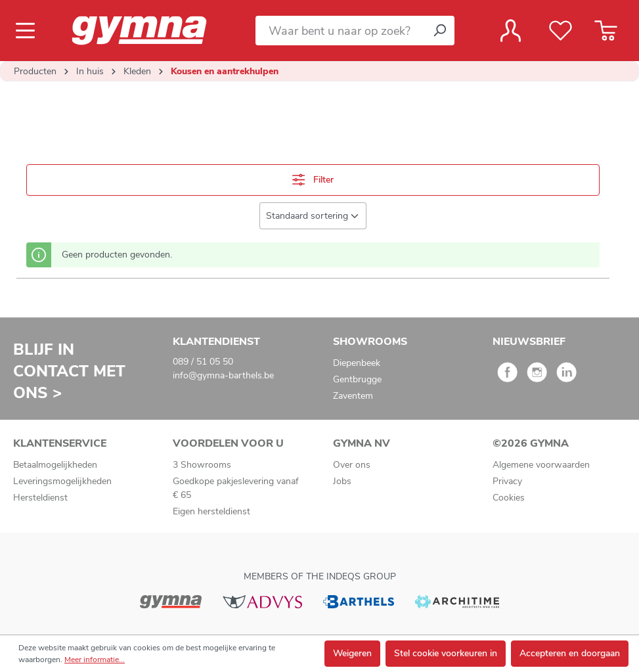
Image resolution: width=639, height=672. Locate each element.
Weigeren (352, 653)
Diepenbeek (357, 363)
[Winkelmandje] (606, 31)
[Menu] (29, 31)
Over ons (352, 465)
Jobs (342, 481)
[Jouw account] (511, 31)
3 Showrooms (202, 465)
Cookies (509, 498)
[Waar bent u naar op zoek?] (340, 31)
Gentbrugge (357, 379)
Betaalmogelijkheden (55, 465)
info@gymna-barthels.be (223, 375)
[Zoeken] (439, 31)
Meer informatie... (95, 660)
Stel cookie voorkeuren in (446, 653)
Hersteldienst (40, 498)
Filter (313, 180)
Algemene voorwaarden (541, 465)
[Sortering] (313, 216)
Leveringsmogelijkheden (62, 481)
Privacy (507, 481)
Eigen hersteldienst (211, 511)
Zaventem (353, 396)
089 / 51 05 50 (203, 362)
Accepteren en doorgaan (570, 653)
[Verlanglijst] (561, 31)
